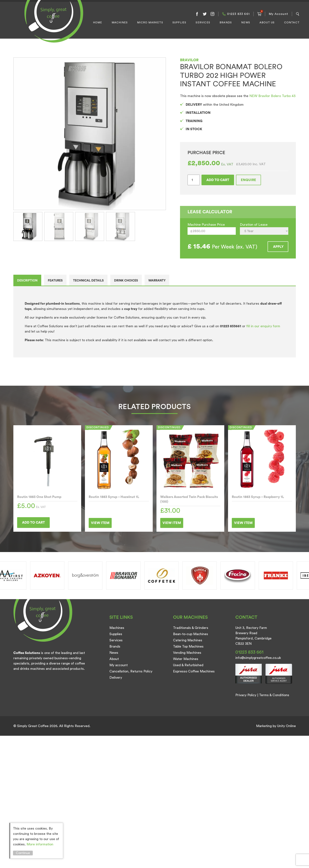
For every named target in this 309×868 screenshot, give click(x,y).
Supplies (179, 23)
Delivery (116, 678)
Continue (23, 853)
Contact (292, 23)
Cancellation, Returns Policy (131, 671)
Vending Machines (187, 653)
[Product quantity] (194, 180)
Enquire (248, 180)
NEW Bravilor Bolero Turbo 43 (272, 96)
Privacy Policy (246, 695)
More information (40, 844)
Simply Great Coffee (53, 26)
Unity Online (286, 726)
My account (119, 665)
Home (98, 23)
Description (27, 281)
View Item (100, 523)
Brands (226, 23)
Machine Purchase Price (206, 225)
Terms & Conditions (274, 695)
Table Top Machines (188, 646)
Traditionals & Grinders (191, 628)
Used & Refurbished (188, 665)
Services (203, 23)
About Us (267, 23)
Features (55, 281)
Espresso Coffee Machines (194, 671)
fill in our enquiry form (263, 326)
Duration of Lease (254, 225)
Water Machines (186, 659)
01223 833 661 (238, 14)
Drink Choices (126, 281)
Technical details (88, 281)
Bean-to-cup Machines (191, 634)
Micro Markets (150, 23)
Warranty (157, 281)
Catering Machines (188, 640)
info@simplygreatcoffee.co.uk (258, 658)
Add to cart (218, 180)
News (246, 23)
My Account (278, 14)
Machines (120, 23)
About (114, 659)
